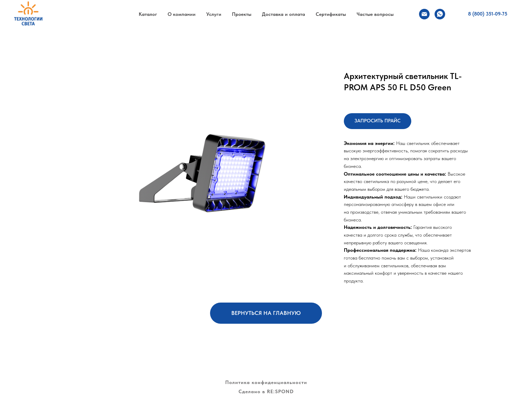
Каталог (148, 14)
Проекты (242, 14)
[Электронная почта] (424, 14)
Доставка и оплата (283, 14)
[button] (378, 121)
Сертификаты (331, 14)
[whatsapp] (440, 14)
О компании (182, 14)
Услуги (214, 14)
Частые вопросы (375, 14)
